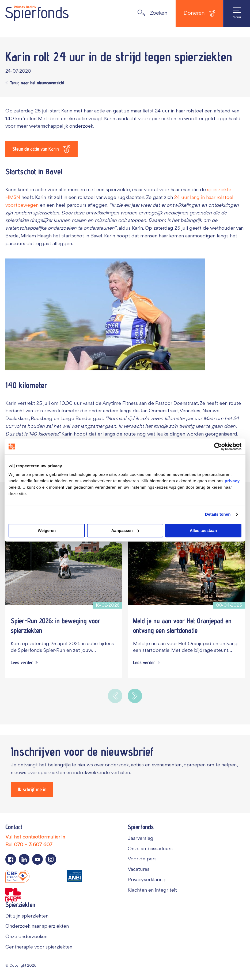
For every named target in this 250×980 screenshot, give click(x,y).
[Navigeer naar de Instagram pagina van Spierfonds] (51, 861)
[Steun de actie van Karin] (44, 149)
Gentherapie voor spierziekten (39, 948)
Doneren (199, 13)
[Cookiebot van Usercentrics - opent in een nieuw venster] (218, 446)
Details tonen (218, 514)
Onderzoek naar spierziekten (37, 928)
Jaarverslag (141, 840)
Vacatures (139, 871)
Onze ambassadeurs (150, 850)
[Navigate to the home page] (37, 13)
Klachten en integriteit (152, 892)
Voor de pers (142, 860)
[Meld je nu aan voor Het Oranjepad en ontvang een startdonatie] (186, 563)
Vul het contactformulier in (35, 838)
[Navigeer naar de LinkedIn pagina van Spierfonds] (24, 861)
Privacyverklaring (147, 881)
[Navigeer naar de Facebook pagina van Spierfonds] (11, 861)
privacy (232, 481)
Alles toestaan (203, 530)
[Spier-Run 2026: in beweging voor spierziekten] (64, 563)
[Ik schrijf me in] (34, 791)
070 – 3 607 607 (33, 846)
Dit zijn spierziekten (27, 918)
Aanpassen (125, 530)
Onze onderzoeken (26, 938)
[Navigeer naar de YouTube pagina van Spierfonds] (37, 861)
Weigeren (47, 530)
